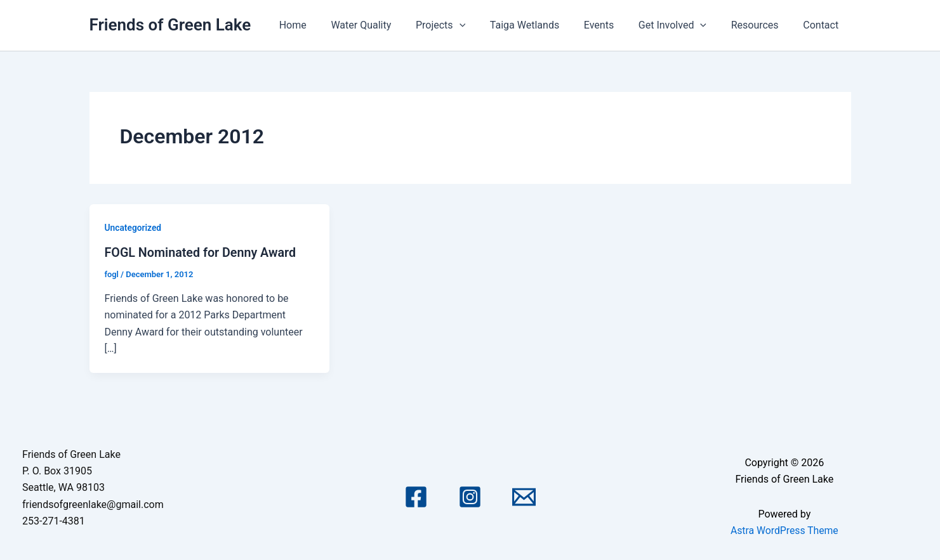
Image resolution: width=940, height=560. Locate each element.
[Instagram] (470, 497)
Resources (761, 25)
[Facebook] (416, 497)
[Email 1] (524, 497)
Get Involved (683, 25)
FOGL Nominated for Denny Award (202, 252)
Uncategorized (134, 228)
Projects (464, 25)
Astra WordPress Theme (784, 530)
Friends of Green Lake (170, 25)
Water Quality (389, 25)
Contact (823, 25)
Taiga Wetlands (544, 25)
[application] (482, 25)
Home (325, 25)
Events (613, 25)
